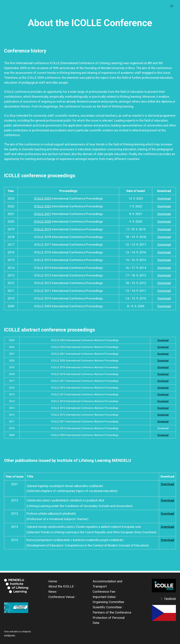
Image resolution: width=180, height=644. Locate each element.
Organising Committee (108, 602)
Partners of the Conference (112, 612)
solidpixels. (10, 636)
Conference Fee (104, 592)
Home (53, 581)
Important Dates (104, 597)
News (52, 592)
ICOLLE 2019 (43, 231)
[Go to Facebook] (168, 599)
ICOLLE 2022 (43, 208)
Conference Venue (61, 597)
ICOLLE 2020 (43, 223)
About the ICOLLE (61, 586)
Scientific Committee (107, 607)
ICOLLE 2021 (43, 215)
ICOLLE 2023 (43, 200)
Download (164, 200)
